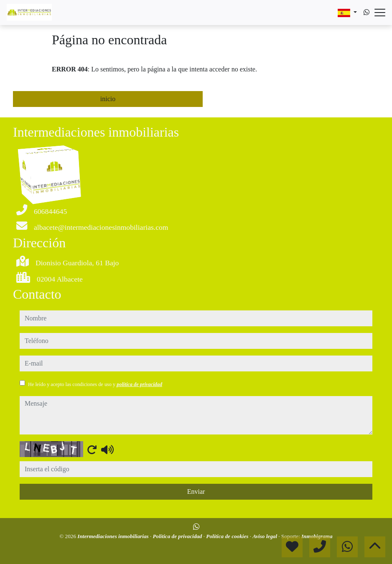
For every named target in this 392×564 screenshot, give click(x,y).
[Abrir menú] (380, 13)
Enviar (196, 492)
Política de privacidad (178, 536)
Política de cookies (228, 536)
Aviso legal (265, 536)
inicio (108, 99)
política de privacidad (139, 384)
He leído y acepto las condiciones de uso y (95, 384)
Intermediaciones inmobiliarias (114, 536)
